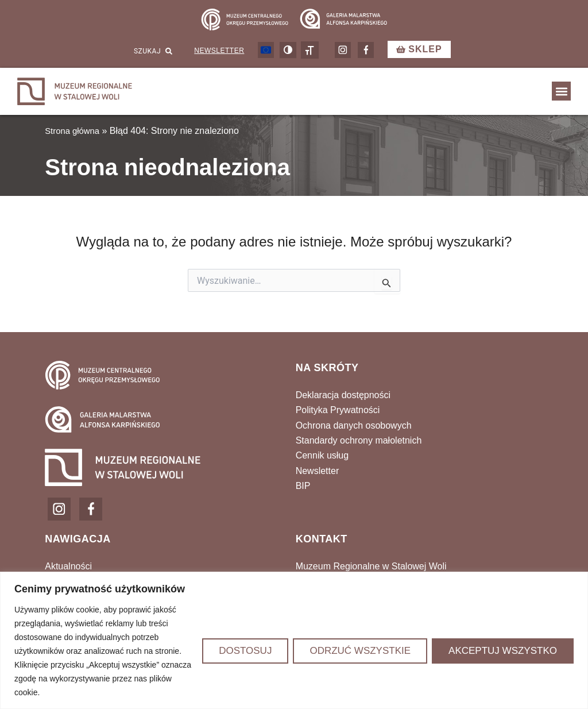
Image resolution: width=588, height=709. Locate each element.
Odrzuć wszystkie (360, 651)
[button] (561, 95)
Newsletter (219, 54)
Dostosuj (245, 651)
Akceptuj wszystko (503, 651)
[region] (294, 640)
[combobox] (137, 55)
